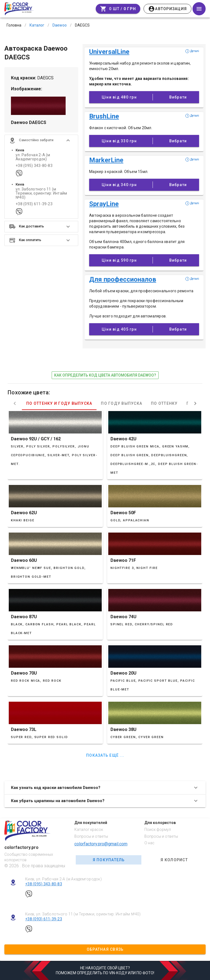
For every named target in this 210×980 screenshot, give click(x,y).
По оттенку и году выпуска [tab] (59, 403)
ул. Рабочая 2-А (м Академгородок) (33, 157)
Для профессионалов (123, 279)
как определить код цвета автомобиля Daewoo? (105, 375)
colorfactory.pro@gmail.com (101, 844)
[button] (41, 140)
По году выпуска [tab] (122, 403)
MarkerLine (106, 160)
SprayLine (104, 204)
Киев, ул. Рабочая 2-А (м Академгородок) (63, 879)
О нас (149, 843)
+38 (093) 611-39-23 (34, 204)
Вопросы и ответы (91, 836)
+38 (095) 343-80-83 (34, 166)
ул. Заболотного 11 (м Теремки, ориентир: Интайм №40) (41, 193)
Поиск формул (158, 829)
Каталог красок (89, 829)
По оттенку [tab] (164, 403)
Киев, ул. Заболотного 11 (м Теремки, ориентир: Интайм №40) (83, 914)
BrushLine (104, 116)
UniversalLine (109, 52)
